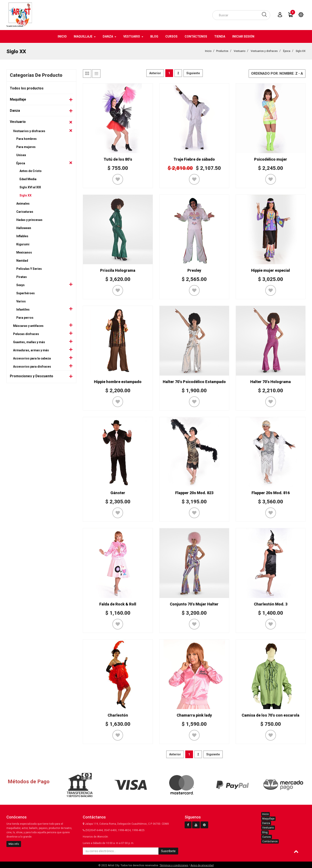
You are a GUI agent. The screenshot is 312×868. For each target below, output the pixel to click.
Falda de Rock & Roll (118, 604)
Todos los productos (27, 88)
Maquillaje (18, 99)
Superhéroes (26, 293)
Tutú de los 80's (118, 159)
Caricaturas (25, 211)
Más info (14, 844)
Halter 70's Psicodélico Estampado (194, 381)
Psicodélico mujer (271, 159)
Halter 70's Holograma (271, 381)
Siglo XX (301, 51)
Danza (15, 110)
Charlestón (118, 715)
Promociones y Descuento (32, 376)
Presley (194, 270)
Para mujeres (26, 146)
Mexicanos (24, 252)
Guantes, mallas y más (29, 342)
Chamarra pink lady (194, 715)
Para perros (25, 317)
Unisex (21, 155)
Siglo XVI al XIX (30, 187)
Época (287, 51)
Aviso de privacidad (202, 865)
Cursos (267, 836)
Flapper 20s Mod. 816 (271, 492)
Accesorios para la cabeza (32, 358)
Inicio (208, 51)
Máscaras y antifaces (28, 325)
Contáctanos (270, 841)
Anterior (155, 73)
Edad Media (28, 179)
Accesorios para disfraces (32, 366)
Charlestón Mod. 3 (271, 604)
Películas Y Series (29, 268)
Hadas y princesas (29, 219)
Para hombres (26, 138)
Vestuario (240, 51)
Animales (23, 203)
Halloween (24, 228)
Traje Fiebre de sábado (194, 159)
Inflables (22, 236)
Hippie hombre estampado (118, 381)
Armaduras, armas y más (31, 350)
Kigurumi (23, 244)
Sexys (20, 285)
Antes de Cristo (31, 171)
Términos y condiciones (174, 865)
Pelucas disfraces (26, 334)
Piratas (22, 276)
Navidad (22, 260)
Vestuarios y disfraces (264, 51)
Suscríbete (168, 851)
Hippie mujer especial (271, 270)
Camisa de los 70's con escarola (271, 715)
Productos (222, 51)
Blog (265, 832)
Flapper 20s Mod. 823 (194, 492)
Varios (21, 301)
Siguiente (193, 73)
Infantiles (23, 309)
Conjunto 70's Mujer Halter (194, 604)
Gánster (118, 492)
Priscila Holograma (118, 270)
